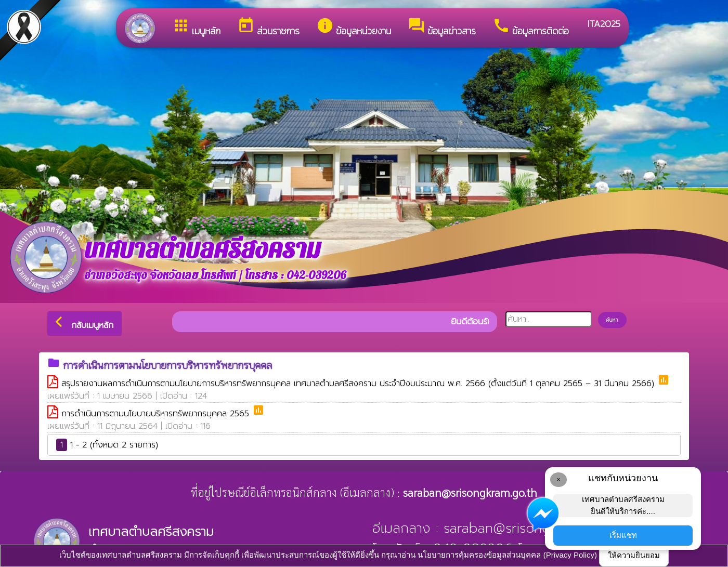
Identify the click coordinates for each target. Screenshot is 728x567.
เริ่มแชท (623, 535)
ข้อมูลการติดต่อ (531, 27)
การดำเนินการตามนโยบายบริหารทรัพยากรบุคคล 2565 (157, 414)
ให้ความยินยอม (634, 555)
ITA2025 (603, 24)
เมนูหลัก (196, 27)
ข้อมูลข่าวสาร (442, 27)
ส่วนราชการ (268, 27)
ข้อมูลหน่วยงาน (354, 27)
